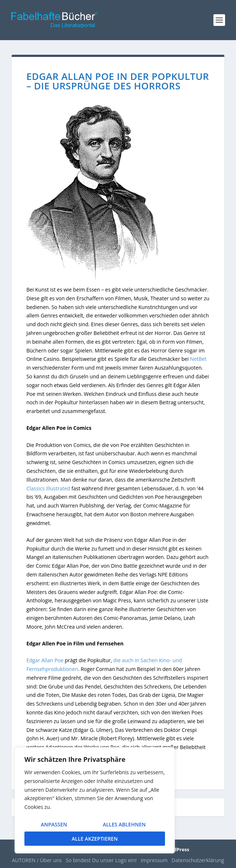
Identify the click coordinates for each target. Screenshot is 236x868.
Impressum (154, 860)
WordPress (176, 849)
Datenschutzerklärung (198, 860)
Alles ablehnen (124, 824)
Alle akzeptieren (95, 839)
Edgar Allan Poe (45, 660)
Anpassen (54, 824)
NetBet (198, 359)
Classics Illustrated (48, 488)
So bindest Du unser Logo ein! (101, 860)
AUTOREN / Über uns (37, 860)
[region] (95, 800)
